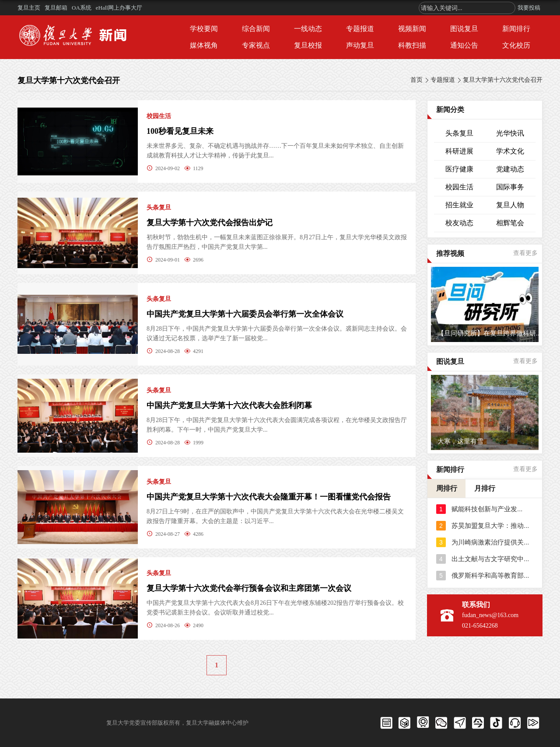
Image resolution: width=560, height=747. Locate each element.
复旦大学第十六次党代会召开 (503, 80)
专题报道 (360, 29)
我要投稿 (529, 8)
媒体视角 (204, 45)
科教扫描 (412, 45)
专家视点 (256, 45)
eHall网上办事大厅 (119, 8)
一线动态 (308, 29)
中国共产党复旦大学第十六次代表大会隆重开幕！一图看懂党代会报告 (269, 497)
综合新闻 (256, 29)
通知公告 (464, 45)
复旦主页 (29, 8)
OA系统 (82, 8)
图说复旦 (464, 29)
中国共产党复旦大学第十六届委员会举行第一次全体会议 (245, 314)
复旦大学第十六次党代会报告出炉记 (210, 223)
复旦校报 (308, 45)
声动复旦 (360, 45)
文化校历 (516, 45)
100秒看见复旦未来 (180, 131)
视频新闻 (412, 29)
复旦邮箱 (56, 8)
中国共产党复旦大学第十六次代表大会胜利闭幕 (229, 405)
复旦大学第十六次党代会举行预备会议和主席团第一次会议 (249, 588)
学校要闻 (204, 29)
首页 (416, 80)
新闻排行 (516, 29)
